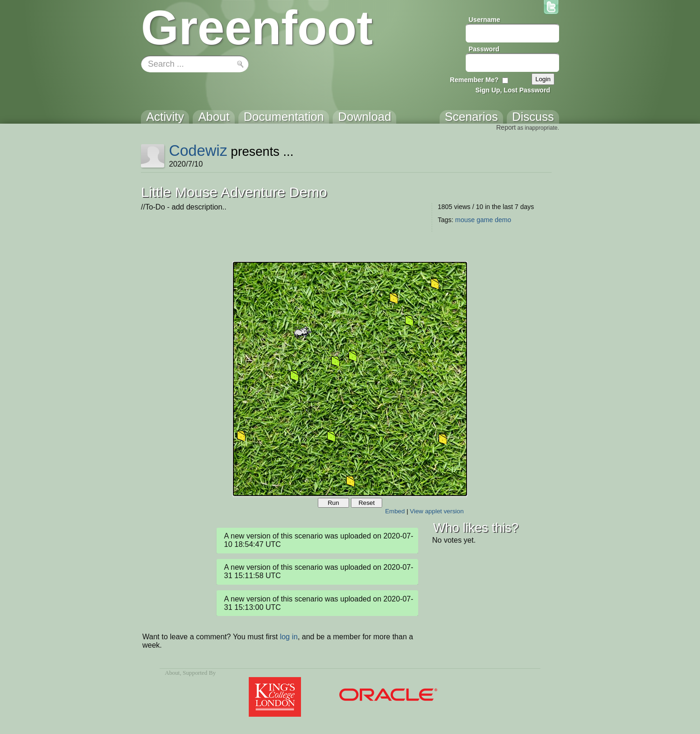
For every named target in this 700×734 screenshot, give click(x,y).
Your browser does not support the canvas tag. (350, 379)
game (485, 220)
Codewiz (198, 150)
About (172, 673)
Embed (395, 511)
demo (503, 220)
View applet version (437, 511)
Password (484, 49)
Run (333, 503)
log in (289, 637)
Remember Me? (474, 80)
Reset (367, 503)
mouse (465, 220)
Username (484, 20)
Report (506, 127)
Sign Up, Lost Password (513, 90)
